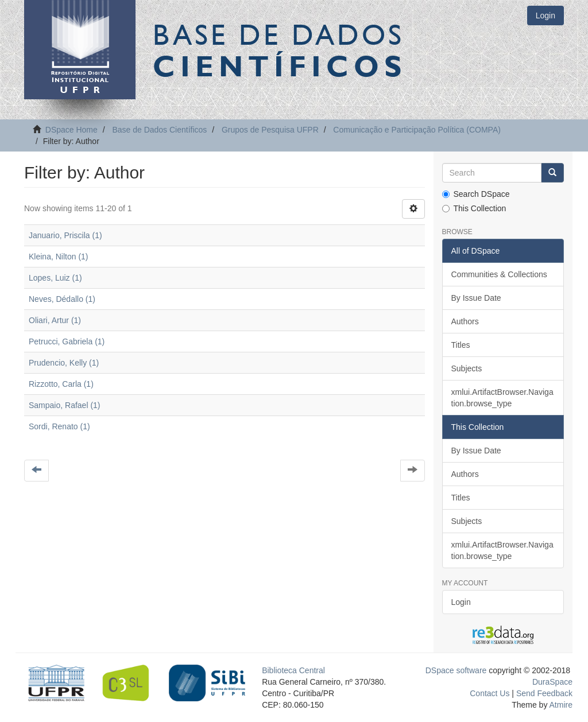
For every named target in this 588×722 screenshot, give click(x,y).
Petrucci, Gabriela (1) (67, 341)
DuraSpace (552, 682)
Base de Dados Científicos (159, 130)
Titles (461, 345)
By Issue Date (476, 298)
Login (461, 602)
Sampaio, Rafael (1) (65, 405)
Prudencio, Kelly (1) (64, 363)
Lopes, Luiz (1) (55, 278)
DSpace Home (71, 130)
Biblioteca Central (293, 670)
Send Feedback (544, 693)
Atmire (560, 705)
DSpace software (456, 670)
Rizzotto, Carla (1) (61, 384)
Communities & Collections (499, 274)
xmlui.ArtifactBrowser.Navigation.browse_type (502, 398)
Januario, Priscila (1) (65, 235)
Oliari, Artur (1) (55, 320)
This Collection (474, 208)
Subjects (467, 368)
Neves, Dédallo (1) (62, 299)
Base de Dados (280, 50)
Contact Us (490, 693)
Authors (465, 321)
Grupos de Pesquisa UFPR (270, 130)
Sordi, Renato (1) (59, 426)
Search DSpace (476, 194)
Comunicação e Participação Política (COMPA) (417, 130)
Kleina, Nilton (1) (59, 257)
